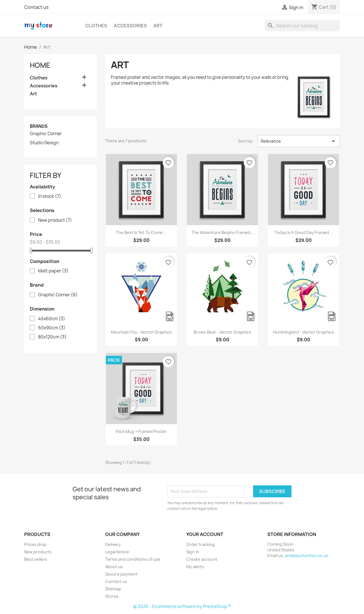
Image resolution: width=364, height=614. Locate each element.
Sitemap (113, 589)
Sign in (193, 552)
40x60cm (52, 319)
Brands (39, 126)
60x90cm (52, 328)
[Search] (302, 26)
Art (158, 26)
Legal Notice (117, 552)
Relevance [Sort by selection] (299, 141)
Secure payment (121, 574)
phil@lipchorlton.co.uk (307, 556)
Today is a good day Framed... (303, 232)
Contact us (36, 7)
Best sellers (36, 559)
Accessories (130, 26)
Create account (202, 559)
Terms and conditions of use (133, 559)
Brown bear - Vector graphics (222, 332)
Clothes (96, 26)
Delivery (113, 544)
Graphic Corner (46, 134)
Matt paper (53, 271)
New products (38, 552)
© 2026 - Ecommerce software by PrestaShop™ (182, 606)
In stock (50, 196)
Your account (205, 534)
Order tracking (200, 544)
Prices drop (35, 544)
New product (55, 220)
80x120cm (52, 337)
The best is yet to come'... (141, 232)
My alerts (195, 567)
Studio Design (44, 143)
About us (114, 567)
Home (40, 65)
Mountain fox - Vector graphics (141, 332)
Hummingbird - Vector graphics (303, 332)
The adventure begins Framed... (223, 232)
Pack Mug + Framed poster (141, 431)
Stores (112, 596)
